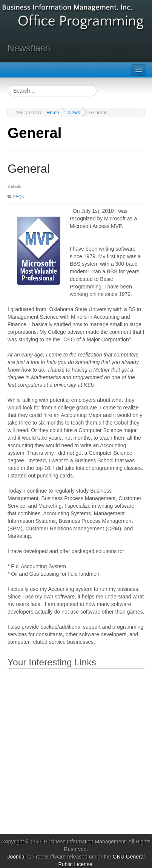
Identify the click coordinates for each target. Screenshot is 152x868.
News (74, 113)
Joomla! (16, 857)
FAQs (18, 197)
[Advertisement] (76, 750)
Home (53, 113)
